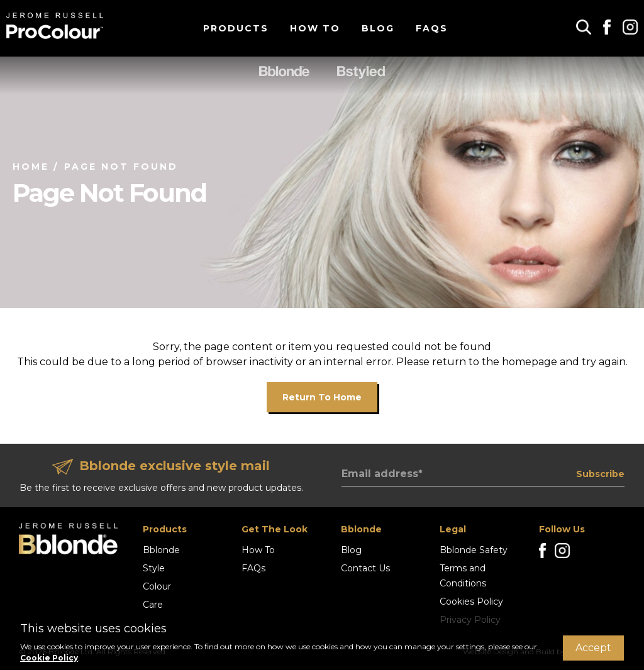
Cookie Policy (49, 658)
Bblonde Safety (474, 550)
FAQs (432, 28)
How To (315, 28)
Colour (157, 586)
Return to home (322, 397)
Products (236, 28)
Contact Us (365, 568)
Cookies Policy (471, 601)
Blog (378, 28)
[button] (584, 27)
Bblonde (161, 550)
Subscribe (600, 474)
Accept (593, 648)
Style (154, 568)
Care (153, 605)
